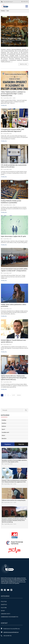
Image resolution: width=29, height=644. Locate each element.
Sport (3, 429)
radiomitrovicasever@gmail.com (11, 632)
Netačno (4, 438)
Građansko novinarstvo (10, 617)
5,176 (13, 395)
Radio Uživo (26, 1)
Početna (4, 11)
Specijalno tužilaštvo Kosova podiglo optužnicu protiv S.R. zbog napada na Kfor (14, 461)
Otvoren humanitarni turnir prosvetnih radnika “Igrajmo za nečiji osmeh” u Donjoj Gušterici (14, 270)
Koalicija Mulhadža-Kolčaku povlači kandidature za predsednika (11, 202)
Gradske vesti (5, 432)
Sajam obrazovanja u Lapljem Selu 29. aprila (13, 236)
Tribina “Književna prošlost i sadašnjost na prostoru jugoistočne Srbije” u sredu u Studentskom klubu (13, 94)
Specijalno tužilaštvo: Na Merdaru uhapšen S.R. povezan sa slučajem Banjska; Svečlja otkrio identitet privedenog (14, 520)
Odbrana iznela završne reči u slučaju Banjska (14, 500)
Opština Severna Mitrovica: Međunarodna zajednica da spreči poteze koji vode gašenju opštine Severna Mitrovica (14, 378)
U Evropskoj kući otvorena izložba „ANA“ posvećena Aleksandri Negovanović (13, 130)
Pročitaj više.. (4, 105)
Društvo (4, 423)
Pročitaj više (23, 64)
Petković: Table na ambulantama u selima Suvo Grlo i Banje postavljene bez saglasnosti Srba (14, 481)
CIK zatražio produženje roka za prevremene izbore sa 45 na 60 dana (14, 166)
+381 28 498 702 (7, 636)
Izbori (3, 435)
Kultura (4, 426)
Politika (4, 420)
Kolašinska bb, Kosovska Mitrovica (11, 629)
